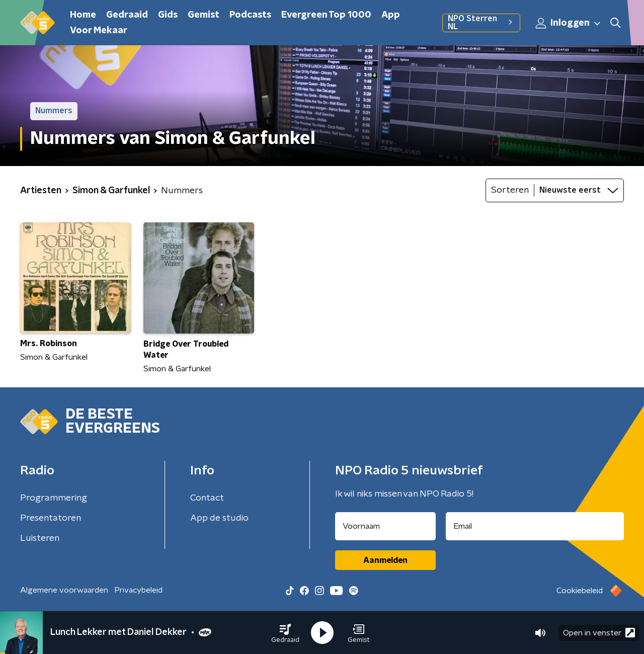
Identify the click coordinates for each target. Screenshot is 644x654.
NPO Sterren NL (481, 23)
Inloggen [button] (569, 23)
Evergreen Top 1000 (326, 15)
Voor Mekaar (99, 31)
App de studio (219, 518)
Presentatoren (51, 518)
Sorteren (510, 190)
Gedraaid (127, 15)
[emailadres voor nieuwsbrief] (535, 526)
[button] (285, 633)
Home (83, 15)
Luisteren (40, 538)
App (391, 15)
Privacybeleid (138, 590)
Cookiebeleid (580, 591)
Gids (168, 15)
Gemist (204, 15)
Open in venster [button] (599, 633)
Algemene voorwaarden (64, 590)
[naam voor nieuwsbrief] (385, 526)
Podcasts (250, 15)
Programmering (54, 498)
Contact (207, 498)
